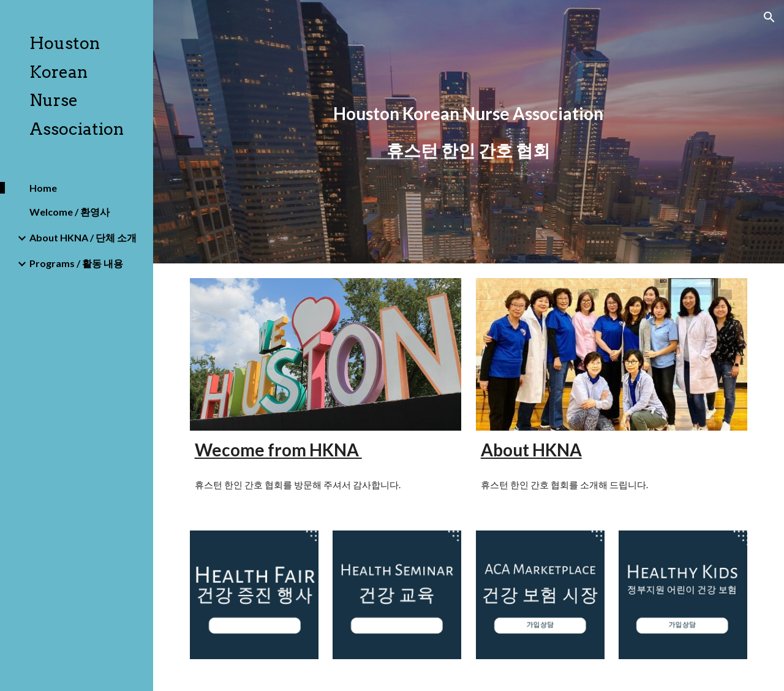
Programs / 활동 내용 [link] (76, 263)
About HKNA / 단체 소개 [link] (83, 237)
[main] (468, 132)
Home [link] (43, 188)
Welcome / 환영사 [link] (70, 212)
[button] (769, 17)
